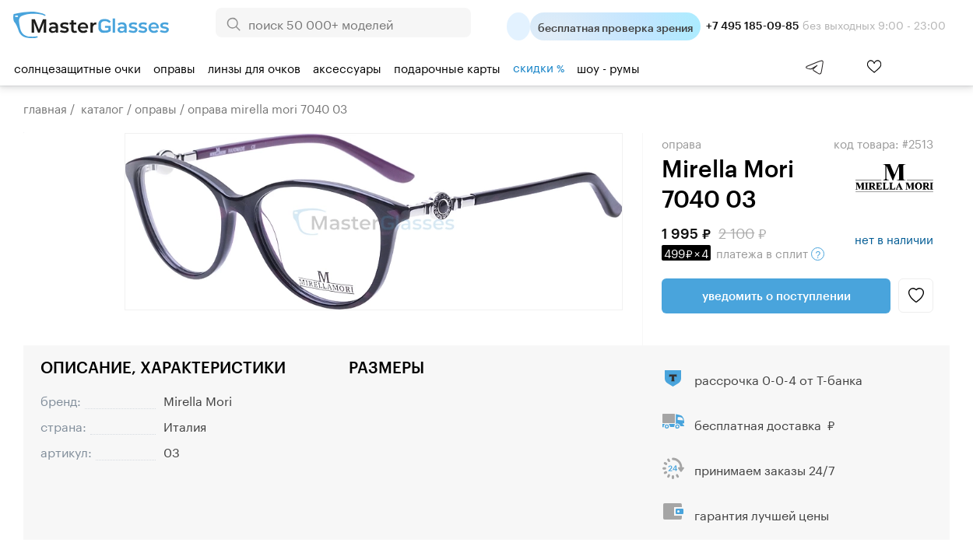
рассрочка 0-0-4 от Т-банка (778, 378)
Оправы (174, 67)
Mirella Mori (198, 399)
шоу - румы (608, 67)
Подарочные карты (447, 67)
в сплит (743, 252)
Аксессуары (347, 67)
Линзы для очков (254, 67)
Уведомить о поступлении (776, 296)
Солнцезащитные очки (77, 67)
